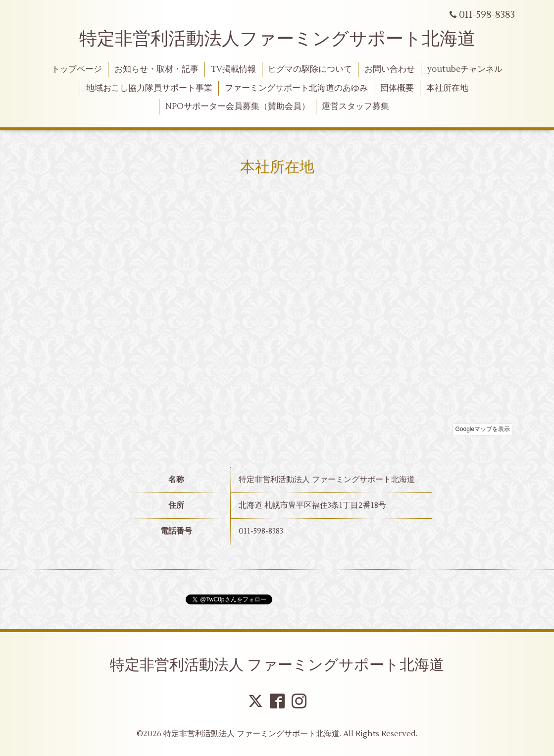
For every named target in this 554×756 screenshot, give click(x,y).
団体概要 (397, 88)
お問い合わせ (390, 69)
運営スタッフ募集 (355, 107)
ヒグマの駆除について (310, 69)
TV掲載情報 (233, 69)
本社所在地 (447, 88)
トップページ (77, 69)
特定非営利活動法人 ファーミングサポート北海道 (277, 665)
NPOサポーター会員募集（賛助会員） (238, 107)
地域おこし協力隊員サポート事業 (149, 88)
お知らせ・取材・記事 (156, 69)
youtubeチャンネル (465, 69)
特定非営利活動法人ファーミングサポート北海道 (277, 39)
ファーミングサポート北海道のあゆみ (296, 88)
